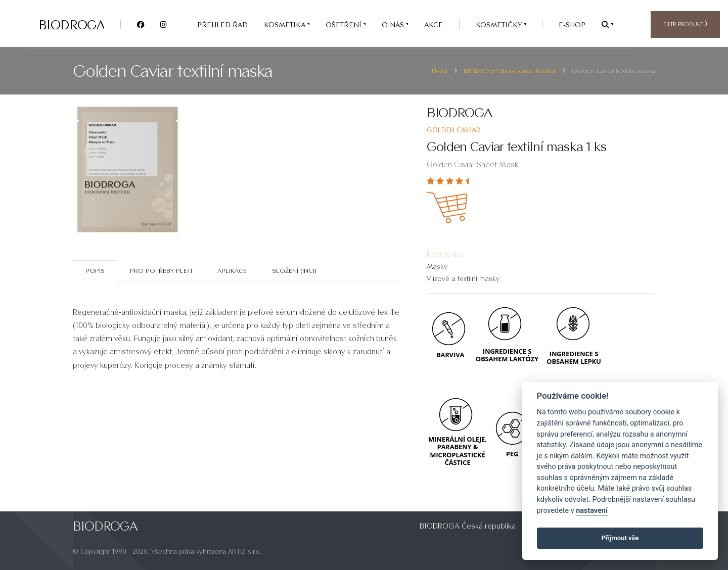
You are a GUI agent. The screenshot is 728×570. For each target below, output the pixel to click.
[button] (607, 25)
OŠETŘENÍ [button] (345, 25)
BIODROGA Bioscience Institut (510, 70)
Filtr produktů (685, 24)
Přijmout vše (620, 538)
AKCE (434, 25)
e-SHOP (572, 25)
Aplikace (232, 271)
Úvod (440, 70)
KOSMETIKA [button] (286, 25)
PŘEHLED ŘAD (222, 25)
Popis (95, 271)
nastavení (591, 511)
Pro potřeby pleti (161, 271)
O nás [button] (394, 25)
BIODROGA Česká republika (468, 526)
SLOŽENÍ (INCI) (294, 271)
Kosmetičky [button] (500, 25)
